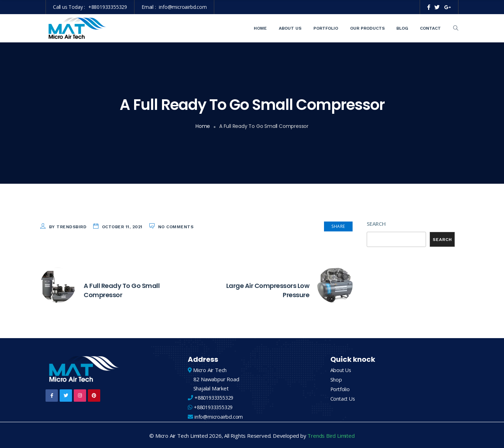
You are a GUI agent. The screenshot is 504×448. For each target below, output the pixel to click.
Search (376, 224)
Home (260, 28)
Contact (430, 28)
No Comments (176, 227)
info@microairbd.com (183, 7)
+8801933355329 (108, 7)
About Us (290, 28)
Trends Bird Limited (331, 435)
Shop (336, 379)
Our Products (367, 28)
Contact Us (343, 397)
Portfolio (326, 28)
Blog (402, 28)
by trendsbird (68, 227)
